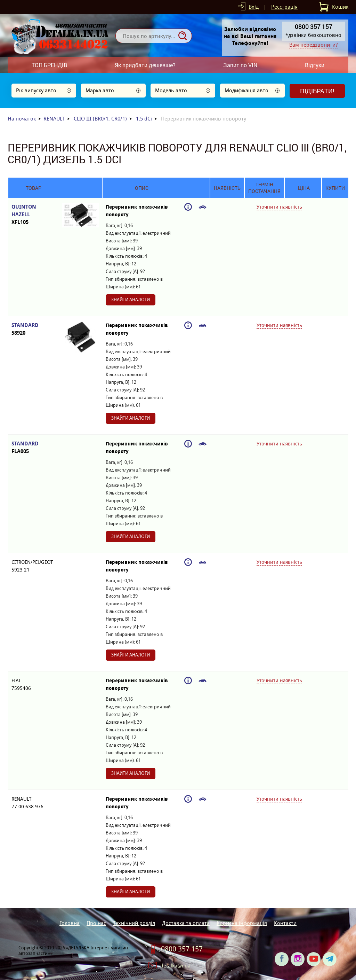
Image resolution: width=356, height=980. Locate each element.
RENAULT (54, 119)
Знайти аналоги (131, 300)
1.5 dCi (144, 119)
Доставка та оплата (186, 923)
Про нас (96, 923)
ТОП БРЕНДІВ (49, 65)
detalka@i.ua (175, 966)
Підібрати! (317, 91)
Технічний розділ (134, 923)
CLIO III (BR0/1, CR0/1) (100, 119)
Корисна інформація (242, 923)
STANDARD (33, 329)
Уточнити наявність (279, 207)
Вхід (254, 7)
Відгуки (315, 65)
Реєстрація (284, 7)
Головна (70, 923)
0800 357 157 (182, 949)
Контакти (285, 923)
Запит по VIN (240, 65)
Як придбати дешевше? (145, 65)
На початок (22, 119)
